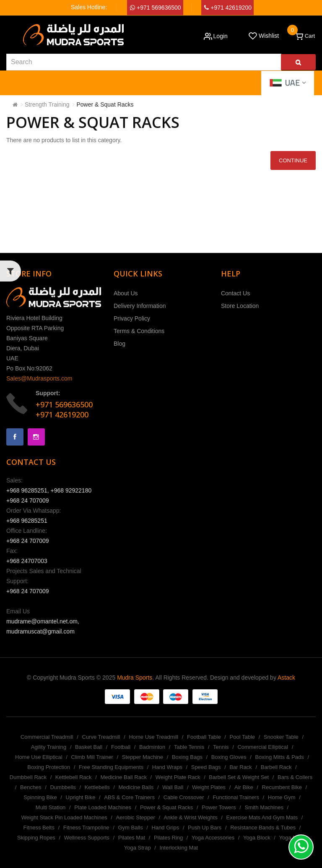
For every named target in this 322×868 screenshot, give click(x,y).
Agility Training (49, 747)
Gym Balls (130, 828)
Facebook (15, 437)
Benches (31, 787)
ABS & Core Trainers (129, 797)
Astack (286, 678)
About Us (126, 293)
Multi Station (51, 807)
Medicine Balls (136, 787)
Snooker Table (281, 737)
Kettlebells (97, 787)
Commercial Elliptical (263, 747)
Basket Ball (89, 747)
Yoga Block (257, 838)
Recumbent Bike (282, 787)
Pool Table (242, 737)
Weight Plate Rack (178, 777)
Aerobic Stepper (136, 817)
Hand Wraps (167, 767)
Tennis (221, 747)
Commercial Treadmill (47, 737)
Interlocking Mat (179, 848)
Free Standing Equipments (111, 767)
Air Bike (244, 787)
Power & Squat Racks (105, 104)
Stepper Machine (143, 757)
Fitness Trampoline (86, 828)
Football (121, 747)
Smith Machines (264, 807)
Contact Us (235, 293)
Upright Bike (81, 797)
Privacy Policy (132, 318)
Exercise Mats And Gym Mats (262, 817)
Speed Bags (206, 767)
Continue (293, 160)
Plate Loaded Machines (103, 807)
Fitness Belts (39, 828)
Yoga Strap (138, 848)
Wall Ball (173, 787)
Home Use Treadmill (153, 737)
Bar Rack (240, 767)
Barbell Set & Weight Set (239, 777)
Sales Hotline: (89, 7)
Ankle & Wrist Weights (191, 817)
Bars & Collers (295, 777)
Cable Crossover (184, 797)
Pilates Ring (168, 838)
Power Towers (219, 807)
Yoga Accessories (213, 838)
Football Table (204, 737)
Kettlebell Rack (74, 777)
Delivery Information (140, 306)
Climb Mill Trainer (92, 757)
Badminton (152, 747)
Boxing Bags (187, 757)
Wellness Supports (87, 838)
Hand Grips (166, 828)
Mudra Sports (135, 678)
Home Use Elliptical (39, 757)
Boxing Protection (49, 767)
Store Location (240, 306)
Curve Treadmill (101, 737)
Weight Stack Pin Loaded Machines (64, 817)
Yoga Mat (291, 838)
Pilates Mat (132, 838)
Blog (119, 344)
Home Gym (282, 797)
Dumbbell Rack (28, 777)
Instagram (36, 437)
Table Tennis (189, 747)
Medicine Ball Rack (123, 777)
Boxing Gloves (229, 757)
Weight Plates (209, 787)
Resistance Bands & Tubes (263, 828)
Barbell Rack (276, 767)
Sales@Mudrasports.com (39, 378)
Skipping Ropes (36, 838)
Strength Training (47, 104)
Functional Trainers (236, 797)
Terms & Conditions (139, 331)
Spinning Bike (40, 797)
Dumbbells (63, 787)
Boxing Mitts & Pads (279, 757)
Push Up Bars (205, 828)
